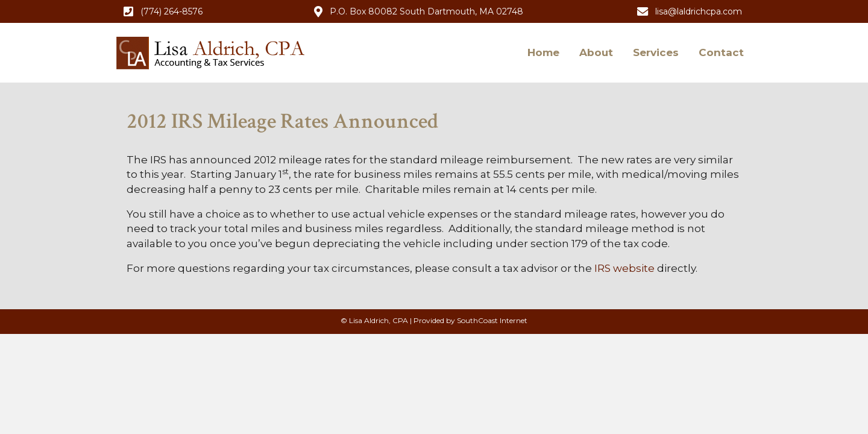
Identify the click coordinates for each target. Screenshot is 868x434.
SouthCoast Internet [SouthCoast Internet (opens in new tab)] (492, 320)
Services (656, 52)
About (596, 52)
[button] (163, 11)
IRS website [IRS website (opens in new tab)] (624, 268)
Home (543, 52)
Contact (721, 52)
